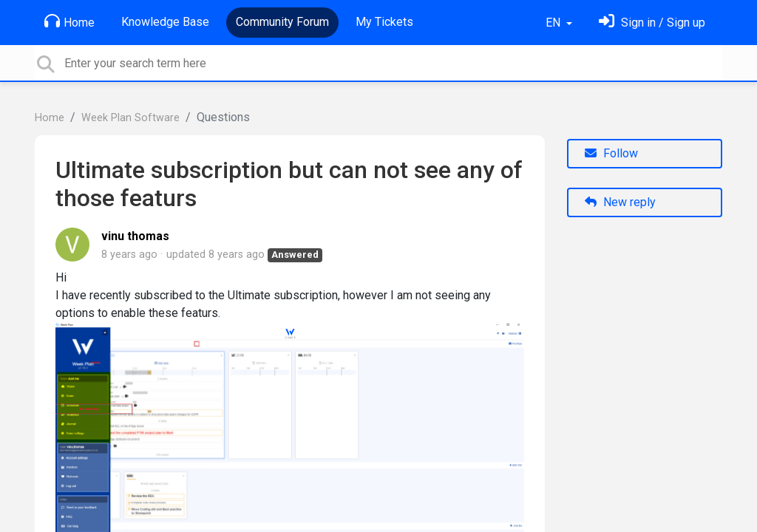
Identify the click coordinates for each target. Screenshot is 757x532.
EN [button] (554, 23)
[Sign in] (652, 23)
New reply (620, 202)
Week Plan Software (130, 118)
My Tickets (384, 22)
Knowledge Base (165, 22)
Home (69, 21)
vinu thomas (135, 236)
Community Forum (282, 22)
